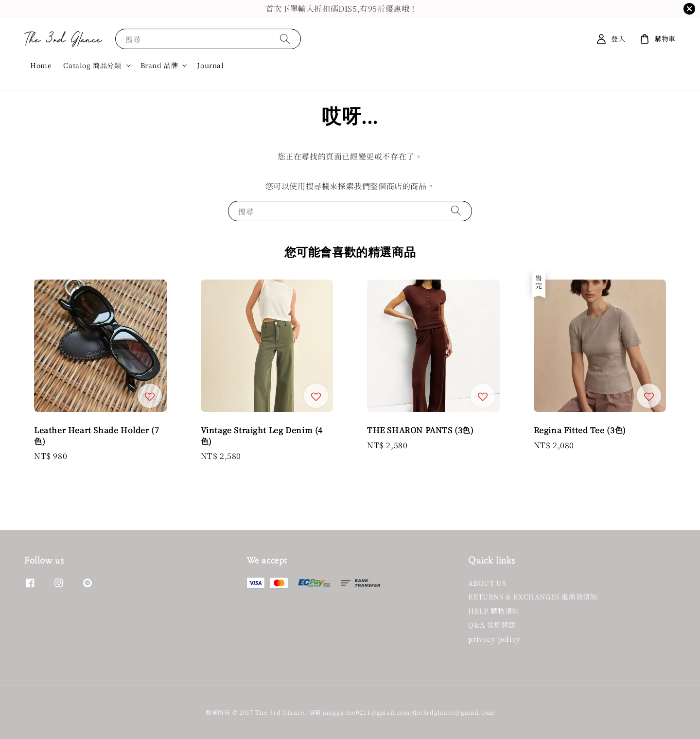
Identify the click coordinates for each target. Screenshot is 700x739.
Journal (210, 65)
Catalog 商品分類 (92, 65)
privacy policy (494, 639)
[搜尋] (285, 39)
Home (41, 65)
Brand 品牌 (159, 65)
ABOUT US (487, 583)
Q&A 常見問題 (492, 625)
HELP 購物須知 (493, 611)
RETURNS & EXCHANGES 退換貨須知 (533, 597)
